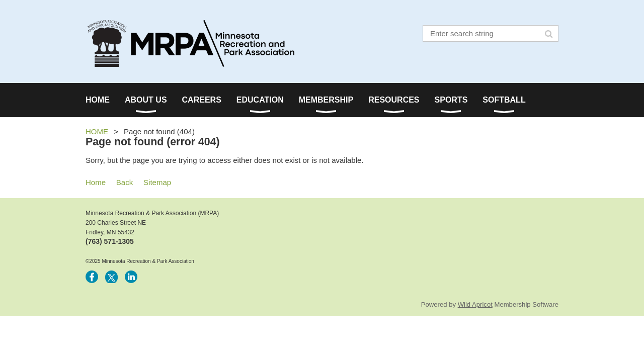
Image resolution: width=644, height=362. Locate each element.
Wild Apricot (475, 304)
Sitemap (157, 182)
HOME (97, 131)
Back (125, 182)
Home (96, 182)
